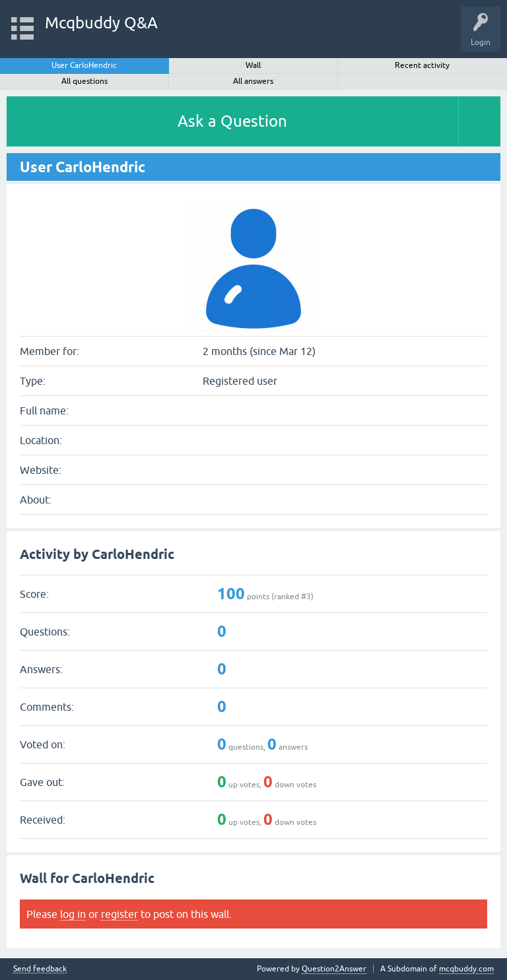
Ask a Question (232, 121)
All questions (84, 81)
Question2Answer (334, 969)
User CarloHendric (84, 65)
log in (73, 914)
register (119, 914)
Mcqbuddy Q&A (101, 23)
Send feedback (40, 969)
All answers (253, 81)
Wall (253, 65)
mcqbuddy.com (466, 969)
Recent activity (422, 65)
